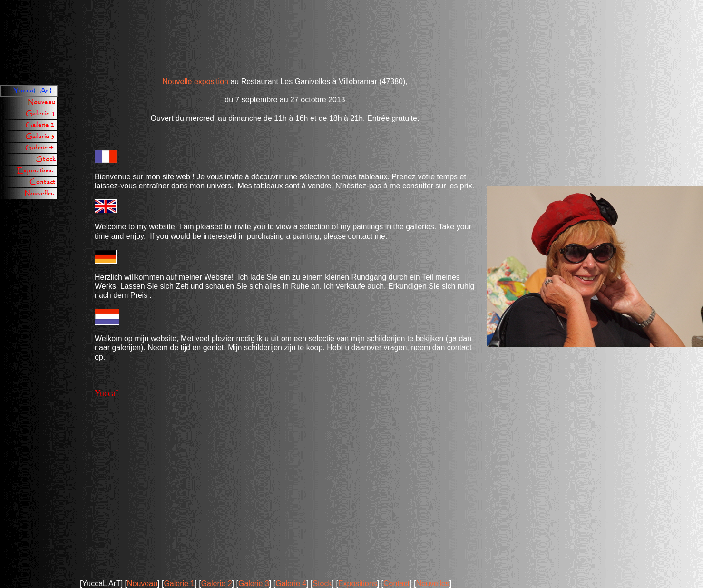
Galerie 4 (291, 583)
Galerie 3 (254, 583)
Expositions (358, 583)
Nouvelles (432, 583)
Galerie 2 (217, 583)
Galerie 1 (179, 583)
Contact (396, 583)
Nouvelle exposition (195, 82)
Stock (322, 583)
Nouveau (142, 583)
